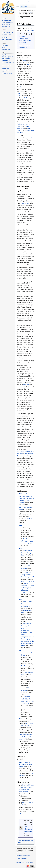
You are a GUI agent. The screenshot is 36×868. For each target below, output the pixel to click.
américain (31, 30)
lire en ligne (27, 708)
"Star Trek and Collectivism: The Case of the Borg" (27, 699)
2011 (25, 98)
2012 (25, 136)
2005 (19, 96)
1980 (24, 60)
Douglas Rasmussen (28, 581)
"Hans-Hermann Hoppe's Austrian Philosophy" (27, 604)
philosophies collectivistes (25, 452)
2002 (21, 719)
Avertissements (20, 862)
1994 (19, 94)
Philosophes (29, 841)
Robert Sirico (29, 723)
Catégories (21, 841)
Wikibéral (30, 12)
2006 (21, 735)
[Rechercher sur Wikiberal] (31, 10)
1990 (21, 494)
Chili (20, 86)
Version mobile (29, 862)
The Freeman (25, 203)
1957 (31, 28)
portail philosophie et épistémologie (28, 829)
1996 (21, 599)
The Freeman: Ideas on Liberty (28, 643)
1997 (21, 650)
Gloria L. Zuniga (24, 726)
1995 (21, 548)
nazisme (19, 387)
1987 (28, 64)
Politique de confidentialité (23, 855)
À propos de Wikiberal (22, 859)
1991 (21, 507)
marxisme (26, 385)
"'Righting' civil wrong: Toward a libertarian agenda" (27, 575)
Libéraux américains (24, 843)
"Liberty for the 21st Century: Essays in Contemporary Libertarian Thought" (28, 588)
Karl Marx (20, 454)
